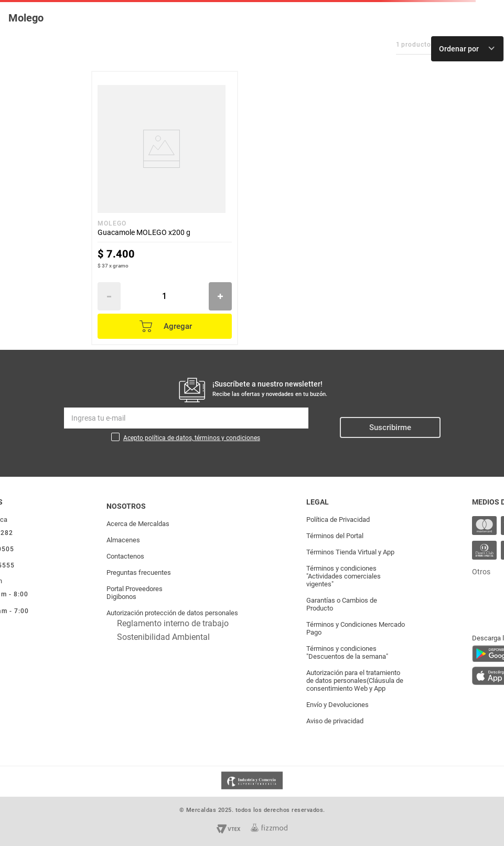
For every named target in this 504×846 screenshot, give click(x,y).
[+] (220, 296)
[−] (109, 296)
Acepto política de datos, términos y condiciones (192, 438)
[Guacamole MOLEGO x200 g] (165, 208)
